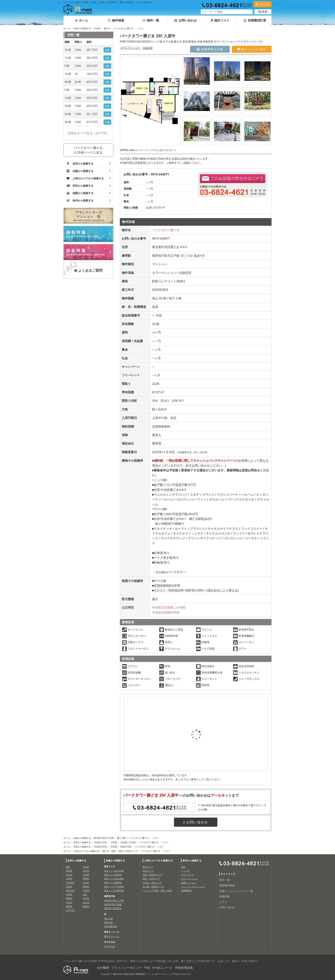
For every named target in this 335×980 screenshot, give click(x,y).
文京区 (86, 883)
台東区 (69, 879)
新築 (183, 867)
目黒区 (69, 887)
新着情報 (224, 896)
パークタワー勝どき (124, 28)
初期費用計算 (255, 20)
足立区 (86, 902)
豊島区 (86, 887)
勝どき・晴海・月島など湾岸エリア (120, 851)
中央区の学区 (101, 842)
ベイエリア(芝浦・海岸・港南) (157, 890)
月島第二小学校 (128, 842)
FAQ (147, 968)
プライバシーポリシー (127, 968)
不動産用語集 (184, 968)
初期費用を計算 (210, 49)
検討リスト (220, 20)
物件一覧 (151, 20)
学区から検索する (82, 842)
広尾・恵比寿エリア (152, 875)
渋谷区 (86, 871)
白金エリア (148, 871)
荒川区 (86, 898)
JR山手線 (108, 918)
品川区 (69, 875)
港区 (68, 867)
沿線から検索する (82, 838)
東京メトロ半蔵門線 (114, 890)
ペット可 (185, 871)
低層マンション (189, 883)
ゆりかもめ (110, 946)
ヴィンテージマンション (193, 887)
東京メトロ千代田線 (114, 887)
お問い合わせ (185, 20)
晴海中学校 (126, 847)
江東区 (86, 875)
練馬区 (86, 906)
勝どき (107, 28)
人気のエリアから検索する (86, 851)
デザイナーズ (187, 875)
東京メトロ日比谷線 (114, 879)
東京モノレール (112, 936)
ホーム (81, 20)
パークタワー (176, 572)
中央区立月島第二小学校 (169, 607)
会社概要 (103, 968)
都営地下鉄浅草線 (113, 908)
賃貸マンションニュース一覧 (236, 891)
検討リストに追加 (252, 49)
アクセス (263, 4)
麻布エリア (148, 867)
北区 (85, 894)
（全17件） (88, 133)
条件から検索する (192, 860)
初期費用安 (186, 890)
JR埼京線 (108, 922)
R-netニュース (163, 968)
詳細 (107, 50)
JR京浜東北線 (111, 926)
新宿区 (69, 871)
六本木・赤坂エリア (152, 883)
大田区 (86, 890)
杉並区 (69, 902)
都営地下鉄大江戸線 (104, 838)
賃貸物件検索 (227, 885)
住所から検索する (82, 28)
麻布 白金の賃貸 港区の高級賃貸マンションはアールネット (142, 974)
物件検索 (116, 20)
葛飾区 (69, 906)
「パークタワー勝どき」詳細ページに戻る (88, 150)
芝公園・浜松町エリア (153, 887)
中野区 (69, 894)
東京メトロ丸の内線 (114, 871)
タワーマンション (190, 879)
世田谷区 (70, 890)
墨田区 (86, 879)
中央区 (97, 28)
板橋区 (69, 898)
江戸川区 (70, 910)
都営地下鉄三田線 (113, 904)
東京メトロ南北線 (113, 875)
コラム (223, 902)
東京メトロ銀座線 (113, 882)
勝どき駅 (187, 256)
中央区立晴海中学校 (166, 612)
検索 (263, 12)
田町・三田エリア (151, 879)
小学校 (114, 842)
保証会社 (160, 590)
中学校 (114, 847)
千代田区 (70, 883)
